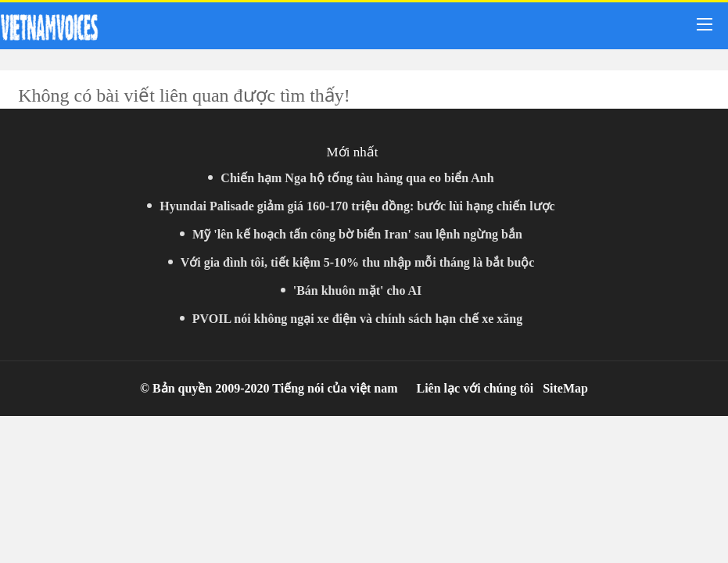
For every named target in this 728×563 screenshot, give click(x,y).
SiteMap (565, 388)
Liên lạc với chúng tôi (475, 388)
